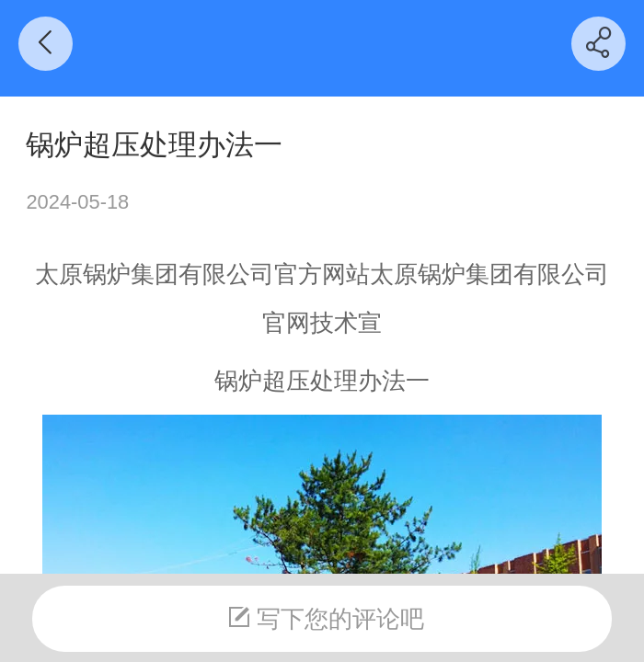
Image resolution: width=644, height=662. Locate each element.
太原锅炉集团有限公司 (155, 274)
